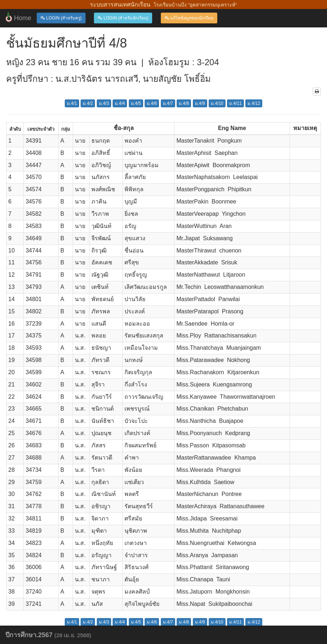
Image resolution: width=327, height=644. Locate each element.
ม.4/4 (120, 103)
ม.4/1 (72, 103)
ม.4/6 (152, 103)
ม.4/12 (254, 103)
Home (18, 17)
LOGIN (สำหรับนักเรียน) (123, 18)
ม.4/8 (184, 103)
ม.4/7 (168, 103)
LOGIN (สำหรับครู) (61, 18)
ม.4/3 (104, 103)
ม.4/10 (217, 103)
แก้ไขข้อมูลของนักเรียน (189, 18)
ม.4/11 (235, 103)
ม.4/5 (136, 103)
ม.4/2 (88, 103)
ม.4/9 (200, 103)
